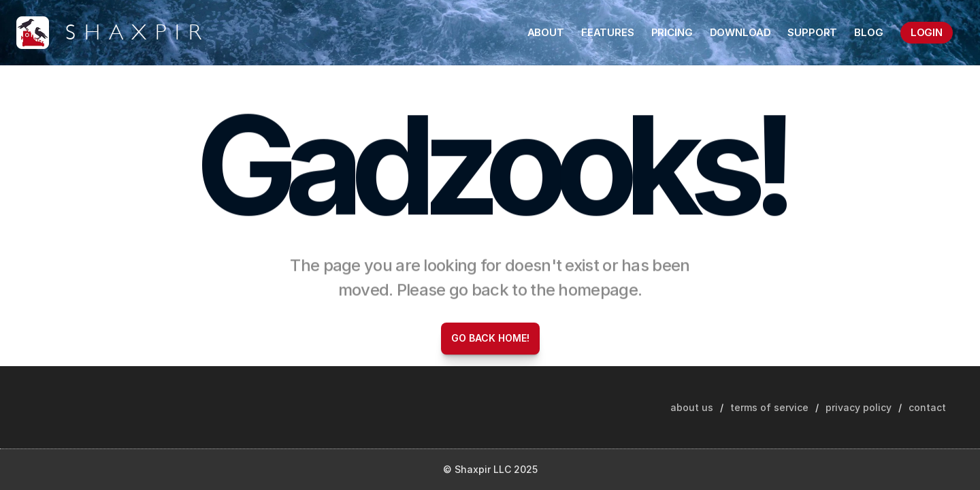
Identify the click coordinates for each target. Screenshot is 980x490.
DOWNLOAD (740, 32)
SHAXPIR (137, 32)
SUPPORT (812, 32)
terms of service (769, 407)
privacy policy (859, 407)
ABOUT (546, 32)
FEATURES (608, 32)
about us (692, 407)
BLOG (868, 32)
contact (927, 407)
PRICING (672, 32)
